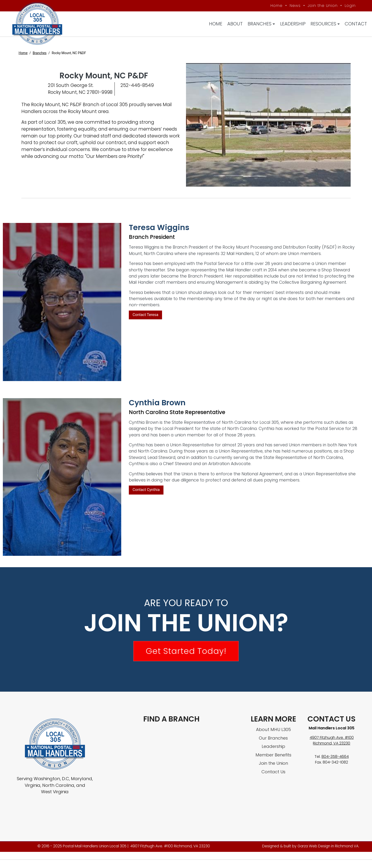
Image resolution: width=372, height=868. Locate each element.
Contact (356, 24)
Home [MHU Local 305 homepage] (276, 6)
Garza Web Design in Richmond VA (328, 847)
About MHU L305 (273, 730)
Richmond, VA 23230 (332, 744)
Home (216, 24)
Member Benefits (273, 756)
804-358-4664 (335, 757)
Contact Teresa (145, 316)
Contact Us (273, 773)
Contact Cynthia (146, 491)
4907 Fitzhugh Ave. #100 (332, 738)
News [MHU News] (294, 6)
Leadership (293, 24)
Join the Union (322, 6)
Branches (260, 24)
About (235, 24)
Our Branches (273, 739)
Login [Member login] (349, 6)
